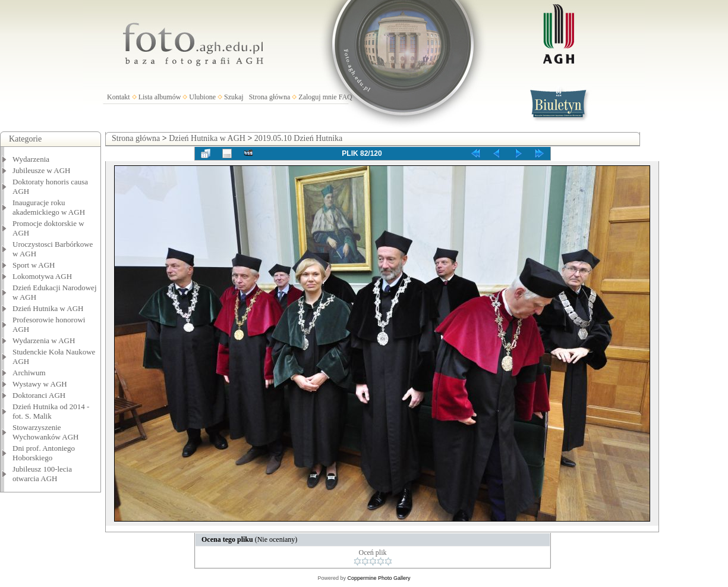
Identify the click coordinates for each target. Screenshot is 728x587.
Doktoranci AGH (39, 395)
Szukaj (234, 97)
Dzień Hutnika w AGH (48, 308)
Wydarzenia (31, 159)
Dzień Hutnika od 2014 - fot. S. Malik (51, 411)
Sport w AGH (34, 265)
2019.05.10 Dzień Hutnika (299, 138)
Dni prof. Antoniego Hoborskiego (44, 453)
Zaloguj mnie (317, 97)
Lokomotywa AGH (42, 276)
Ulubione (202, 97)
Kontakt (119, 97)
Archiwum (29, 373)
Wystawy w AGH (40, 384)
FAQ (346, 97)
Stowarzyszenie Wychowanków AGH (46, 432)
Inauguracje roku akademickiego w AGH (49, 207)
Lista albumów (160, 97)
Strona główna (270, 97)
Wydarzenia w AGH (44, 340)
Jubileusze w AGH (42, 170)
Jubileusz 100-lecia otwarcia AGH (42, 474)
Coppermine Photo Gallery (379, 578)
